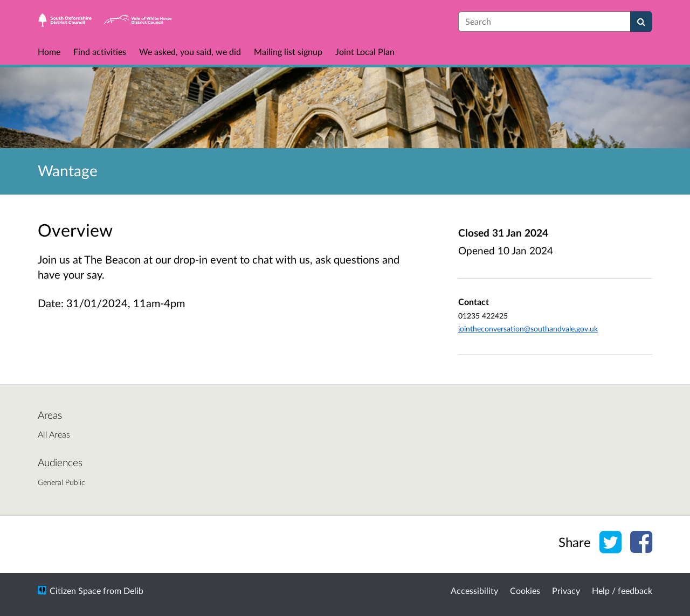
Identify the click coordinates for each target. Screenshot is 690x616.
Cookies (525, 590)
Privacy (566, 590)
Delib (133, 590)
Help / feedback (622, 590)
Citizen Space (75, 590)
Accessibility (474, 590)
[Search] (641, 22)
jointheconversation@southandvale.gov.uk (528, 328)
